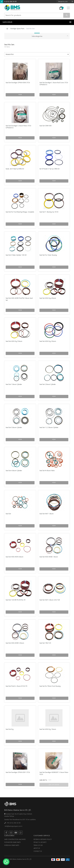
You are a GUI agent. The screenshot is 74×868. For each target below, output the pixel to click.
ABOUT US (37, 848)
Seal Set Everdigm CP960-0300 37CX (18, 83)
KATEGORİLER (37, 22)
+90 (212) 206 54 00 (12, 823)
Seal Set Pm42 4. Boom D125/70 (16, 686)
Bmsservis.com (63, 2)
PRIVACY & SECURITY (40, 842)
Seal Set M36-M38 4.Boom (14, 557)
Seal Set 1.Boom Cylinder (14, 384)
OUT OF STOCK (54, 785)
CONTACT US (38, 851)
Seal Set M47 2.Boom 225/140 (50, 600)
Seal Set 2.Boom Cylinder (48, 384)
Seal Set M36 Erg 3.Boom (14, 341)
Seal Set (8, 514)
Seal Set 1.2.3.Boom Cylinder (49, 428)
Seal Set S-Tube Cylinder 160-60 (16, 255)
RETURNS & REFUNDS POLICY (43, 839)
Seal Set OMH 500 (45, 126)
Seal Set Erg (10, 729)
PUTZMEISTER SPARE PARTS (12, 842)
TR (72, 2)
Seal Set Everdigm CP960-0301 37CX (18, 772)
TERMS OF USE (38, 845)
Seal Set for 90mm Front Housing (50, 686)
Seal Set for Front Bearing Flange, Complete (20, 212)
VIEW (20, 95)
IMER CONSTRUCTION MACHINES (15, 839)
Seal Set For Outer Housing (48, 255)
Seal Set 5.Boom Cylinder (14, 428)
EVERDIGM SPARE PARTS (12, 845)
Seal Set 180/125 (45, 643)
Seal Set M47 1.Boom (46, 514)
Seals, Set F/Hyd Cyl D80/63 (15, 169)
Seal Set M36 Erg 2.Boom (48, 341)
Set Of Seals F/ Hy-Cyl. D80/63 (49, 169)
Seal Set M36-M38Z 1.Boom (49, 557)
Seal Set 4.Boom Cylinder (14, 471)
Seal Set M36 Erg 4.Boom (48, 298)
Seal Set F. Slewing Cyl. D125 (49, 212)
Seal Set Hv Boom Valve (47, 471)
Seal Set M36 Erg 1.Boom (48, 729)
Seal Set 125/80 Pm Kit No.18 (15, 600)
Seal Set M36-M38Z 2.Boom (15, 643)
